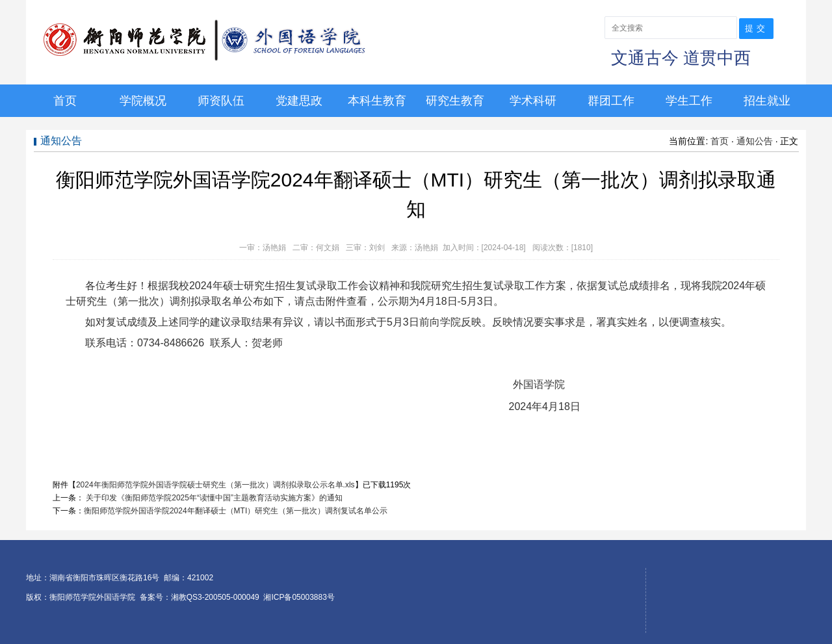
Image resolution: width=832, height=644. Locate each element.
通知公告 (755, 141)
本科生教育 (377, 101)
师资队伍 (221, 101)
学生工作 (689, 101)
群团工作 (611, 101)
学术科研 (533, 101)
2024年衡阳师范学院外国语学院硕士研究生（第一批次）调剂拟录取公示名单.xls (215, 485)
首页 (65, 101)
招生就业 (767, 101)
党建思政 (299, 101)
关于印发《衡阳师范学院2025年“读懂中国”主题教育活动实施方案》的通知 (213, 498)
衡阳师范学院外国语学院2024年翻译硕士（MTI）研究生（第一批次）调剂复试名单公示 (236, 511)
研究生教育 (455, 101)
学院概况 (143, 101)
